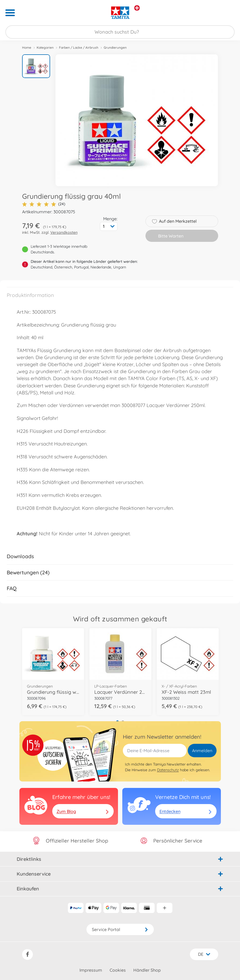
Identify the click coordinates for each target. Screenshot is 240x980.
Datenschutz (168, 770)
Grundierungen (115, 47)
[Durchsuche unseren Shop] (120, 32)
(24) (44, 204)
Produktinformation (30, 295)
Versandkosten (64, 232)
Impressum (91, 970)
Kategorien (45, 47)
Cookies (118, 970)
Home (27, 47)
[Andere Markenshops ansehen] (137, 8)
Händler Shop (147, 970)
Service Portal (120, 929)
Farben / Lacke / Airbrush (79, 47)
